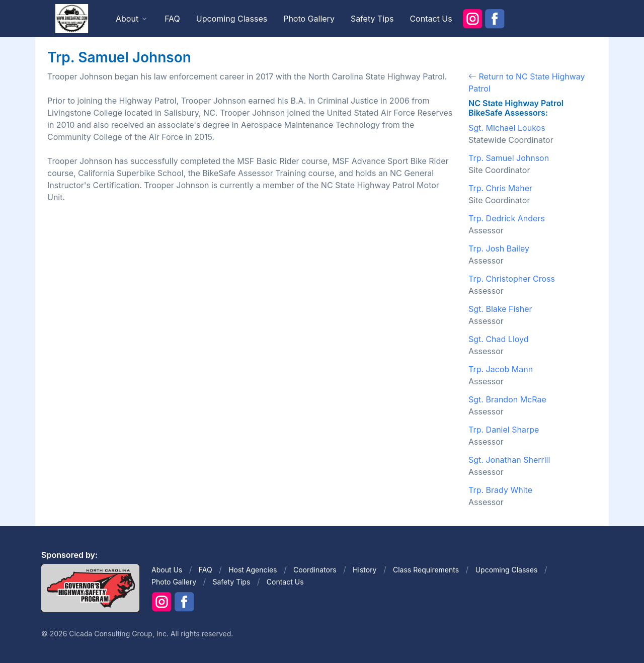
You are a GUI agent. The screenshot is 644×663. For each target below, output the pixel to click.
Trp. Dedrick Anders (507, 218)
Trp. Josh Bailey (499, 248)
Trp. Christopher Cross (512, 279)
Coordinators (315, 570)
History (365, 570)
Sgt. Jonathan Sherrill (509, 460)
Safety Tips (372, 19)
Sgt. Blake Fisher (500, 309)
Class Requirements (426, 570)
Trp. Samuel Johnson (509, 158)
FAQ (172, 19)
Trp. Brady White (500, 490)
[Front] (71, 18)
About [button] (127, 19)
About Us (167, 570)
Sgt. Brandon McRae (507, 399)
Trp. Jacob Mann (501, 369)
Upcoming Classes (232, 19)
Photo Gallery (309, 19)
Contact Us (431, 19)
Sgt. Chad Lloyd (499, 339)
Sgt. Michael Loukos (507, 128)
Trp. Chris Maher (500, 188)
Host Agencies (253, 570)
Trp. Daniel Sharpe (504, 430)
